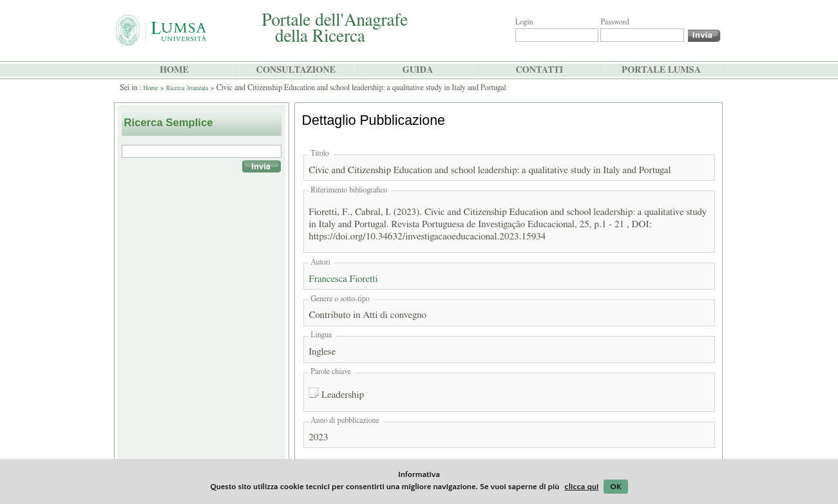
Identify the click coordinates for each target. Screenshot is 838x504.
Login (524, 22)
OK (616, 487)
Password (614, 22)
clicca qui (581, 487)
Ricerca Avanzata (187, 88)
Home (151, 88)
